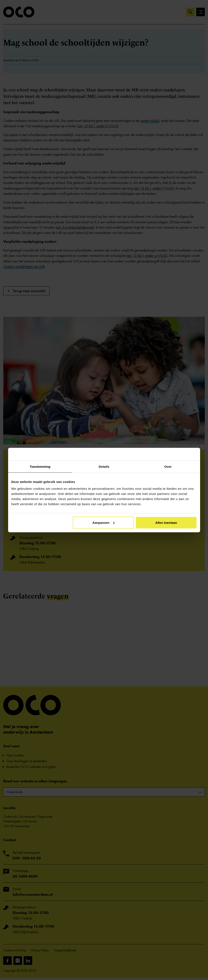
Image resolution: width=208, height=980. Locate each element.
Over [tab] (168, 467)
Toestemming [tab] (40, 467)
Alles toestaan (166, 522)
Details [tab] (104, 467)
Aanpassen (103, 522)
